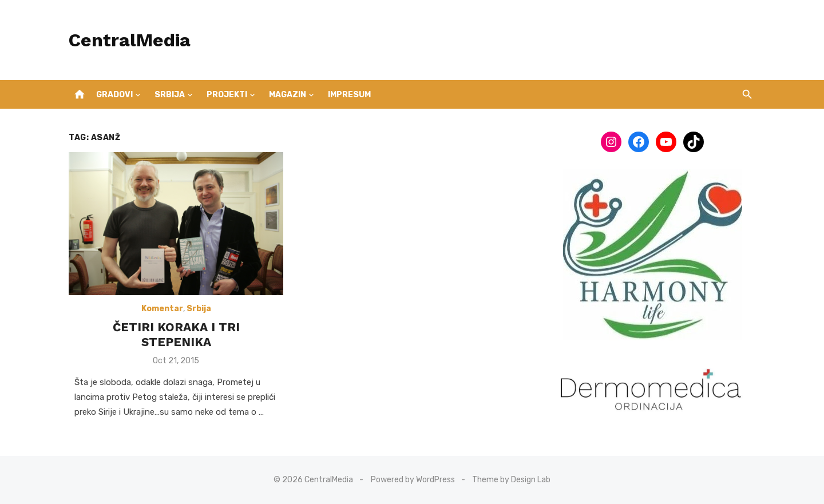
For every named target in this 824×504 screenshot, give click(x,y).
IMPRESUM (349, 95)
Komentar (162, 309)
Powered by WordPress (413, 480)
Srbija (170, 95)
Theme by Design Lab (511, 480)
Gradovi (114, 95)
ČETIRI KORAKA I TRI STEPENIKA (176, 334)
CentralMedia (130, 40)
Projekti (227, 95)
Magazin (288, 95)
